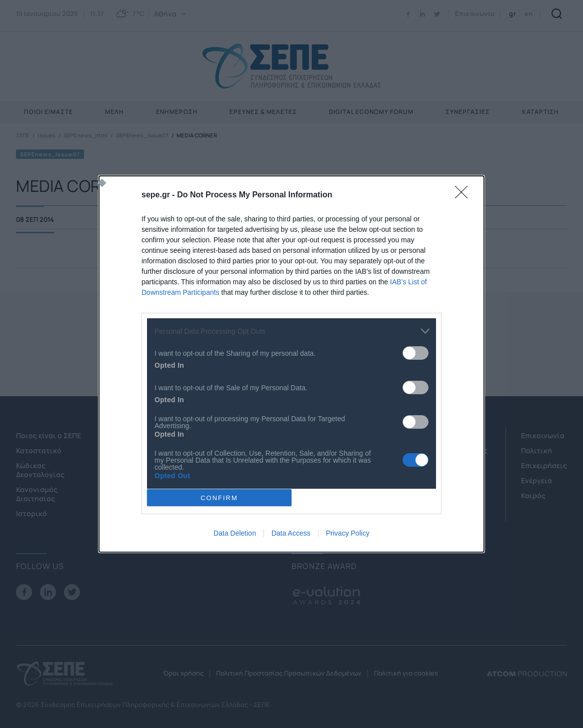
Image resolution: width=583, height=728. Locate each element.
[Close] (464, 195)
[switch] (415, 353)
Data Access (291, 533)
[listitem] (291, 331)
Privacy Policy (348, 533)
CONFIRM (219, 498)
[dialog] (291, 364)
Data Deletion (235, 533)
